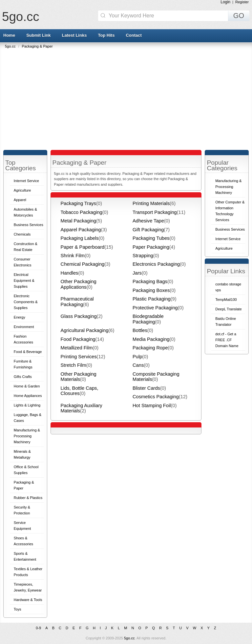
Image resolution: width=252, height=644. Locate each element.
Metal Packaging (78, 221)
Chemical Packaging (83, 264)
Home (9, 35)
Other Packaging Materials (79, 377)
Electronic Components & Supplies (26, 302)
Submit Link (38, 35)
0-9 (38, 628)
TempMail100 (226, 300)
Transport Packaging (155, 212)
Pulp (137, 357)
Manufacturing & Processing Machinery (27, 436)
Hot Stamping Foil (152, 405)
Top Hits (106, 35)
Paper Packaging (151, 247)
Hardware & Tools (28, 600)
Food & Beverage (28, 352)
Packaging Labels (80, 238)
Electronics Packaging (156, 264)
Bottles (140, 330)
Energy (20, 317)
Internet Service (26, 181)
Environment (24, 327)
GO (239, 16)
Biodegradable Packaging (148, 319)
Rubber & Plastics (28, 498)
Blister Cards (146, 388)
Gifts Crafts (23, 377)
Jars (137, 273)
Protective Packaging (155, 308)
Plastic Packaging (152, 299)
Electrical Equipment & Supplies (24, 280)
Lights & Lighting (27, 405)
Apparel (20, 200)
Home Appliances (28, 396)
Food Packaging (78, 339)
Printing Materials (151, 203)
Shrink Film (73, 256)
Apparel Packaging (81, 230)
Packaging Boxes (151, 290)
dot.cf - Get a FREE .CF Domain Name (227, 340)
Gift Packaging (148, 230)
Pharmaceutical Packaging (77, 301)
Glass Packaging (79, 316)
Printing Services (79, 357)
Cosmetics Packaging (156, 397)
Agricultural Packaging (85, 330)
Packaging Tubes (151, 238)
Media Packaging (151, 339)
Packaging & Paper (37, 46)
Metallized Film (77, 348)
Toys (18, 609)
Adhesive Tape (148, 221)
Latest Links (74, 35)
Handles (70, 273)
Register (242, 2)
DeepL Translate (228, 309)
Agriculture (22, 190)
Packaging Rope (150, 348)
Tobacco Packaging (82, 212)
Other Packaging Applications (79, 284)
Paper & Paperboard (83, 247)
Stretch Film (73, 365)
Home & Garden (27, 386)
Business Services (29, 225)
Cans (138, 365)
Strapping (143, 256)
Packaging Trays (78, 203)
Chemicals (22, 234)
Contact (134, 35)
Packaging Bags (150, 281)
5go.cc (21, 17)
